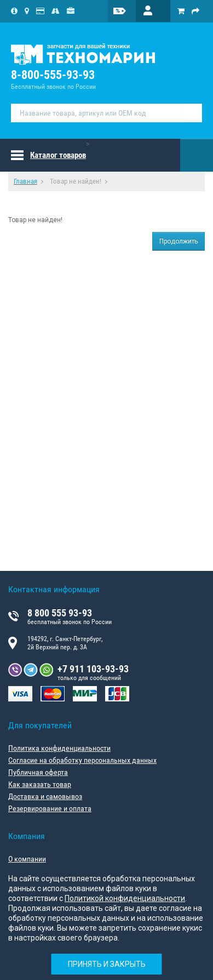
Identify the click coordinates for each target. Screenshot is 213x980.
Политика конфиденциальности (59, 748)
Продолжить (179, 241)
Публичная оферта (38, 772)
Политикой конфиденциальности (125, 898)
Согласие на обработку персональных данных (82, 760)
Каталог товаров (58, 155)
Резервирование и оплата (50, 808)
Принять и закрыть (107, 964)
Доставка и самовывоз (45, 796)
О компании (27, 859)
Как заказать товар (40, 784)
